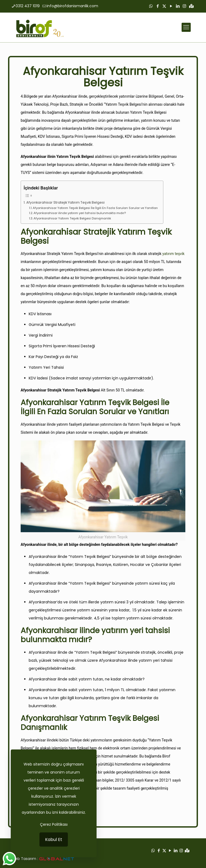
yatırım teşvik (173, 254)
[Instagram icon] (184, 6)
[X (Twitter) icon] (164, 6)
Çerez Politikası (54, 824)
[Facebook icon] (158, 6)
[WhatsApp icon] (151, 6)
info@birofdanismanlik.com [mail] (72, 6)
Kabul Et (54, 840)
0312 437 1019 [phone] (28, 6)
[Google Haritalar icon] (191, 6)
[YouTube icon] (171, 6)
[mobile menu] (186, 27)
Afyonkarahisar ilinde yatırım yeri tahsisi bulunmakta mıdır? (80, 213)
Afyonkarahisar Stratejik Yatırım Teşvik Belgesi (65, 202)
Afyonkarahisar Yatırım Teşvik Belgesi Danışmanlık (72, 218)
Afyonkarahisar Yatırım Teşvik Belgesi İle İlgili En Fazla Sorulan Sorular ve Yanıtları (95, 208)
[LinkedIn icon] (178, 6)
